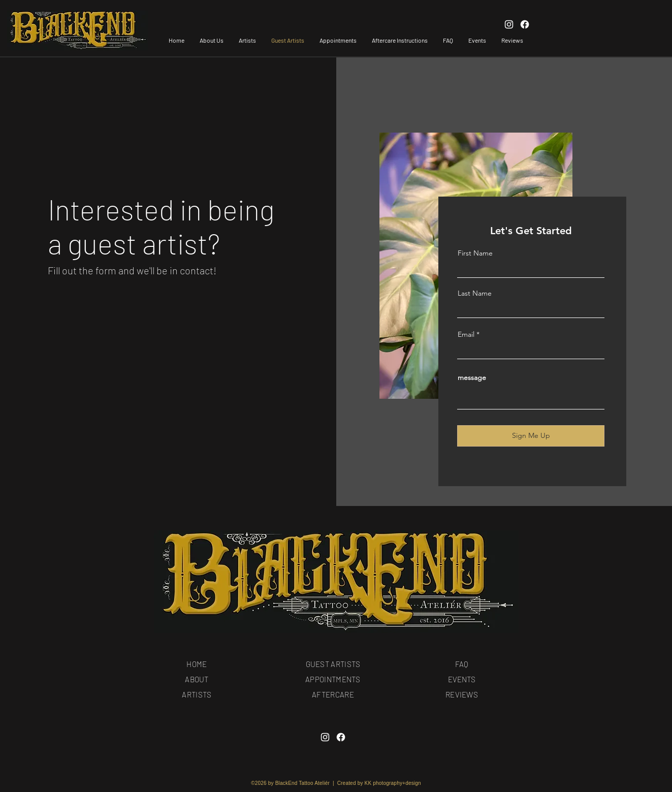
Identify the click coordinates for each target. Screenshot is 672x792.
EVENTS (462, 679)
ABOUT (197, 679)
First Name (475, 253)
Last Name (475, 293)
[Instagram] (325, 737)
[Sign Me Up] (531, 436)
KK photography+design (393, 783)
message (472, 377)
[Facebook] (341, 737)
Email (466, 334)
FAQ (462, 664)
